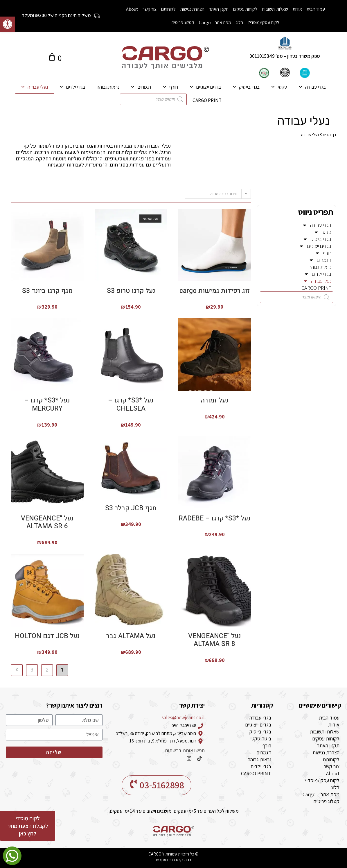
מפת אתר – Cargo (215, 23)
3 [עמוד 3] (32, 670)
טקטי (279, 87)
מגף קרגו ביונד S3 (47, 291)
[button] (8, 24)
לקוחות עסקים (245, 9)
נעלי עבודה (35, 87)
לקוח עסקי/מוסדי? (264, 23)
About (132, 9)
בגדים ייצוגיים (205, 87)
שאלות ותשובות (275, 9)
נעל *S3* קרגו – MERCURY (47, 405)
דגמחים (141, 87)
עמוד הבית (316, 9)
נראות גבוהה (108, 87)
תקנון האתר (219, 9)
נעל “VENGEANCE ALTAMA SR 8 (214, 640)
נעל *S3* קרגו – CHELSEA (131, 405)
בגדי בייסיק (246, 87)
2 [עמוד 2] (47, 670)
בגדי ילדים (72, 87)
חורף (170, 87)
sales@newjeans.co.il (183, 717)
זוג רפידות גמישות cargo (215, 291)
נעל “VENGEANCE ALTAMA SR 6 (47, 523)
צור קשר (150, 9)
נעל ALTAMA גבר (131, 636)
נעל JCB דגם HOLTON (47, 636)
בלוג (240, 23)
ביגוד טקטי (261, 739)
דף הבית (329, 134)
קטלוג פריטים (183, 23)
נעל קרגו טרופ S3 (131, 291)
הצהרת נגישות (192, 9)
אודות (297, 9)
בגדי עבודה (312, 87)
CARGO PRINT (207, 100)
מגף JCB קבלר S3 (131, 509)
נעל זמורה (214, 401)
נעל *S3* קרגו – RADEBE (215, 519)
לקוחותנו (168, 9)
